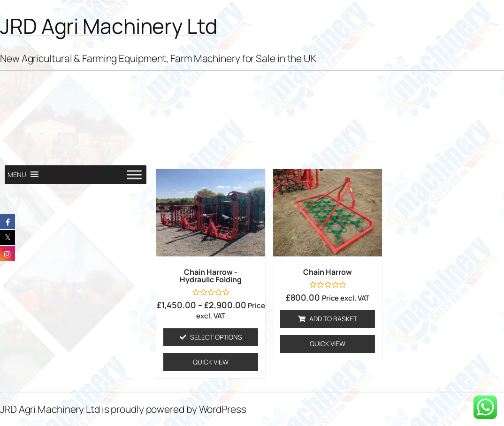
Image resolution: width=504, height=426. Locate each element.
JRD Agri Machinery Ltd (109, 26)
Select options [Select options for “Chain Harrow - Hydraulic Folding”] (216, 337)
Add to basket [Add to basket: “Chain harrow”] (333, 319)
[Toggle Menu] (134, 174)
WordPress (223, 409)
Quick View (211, 362)
